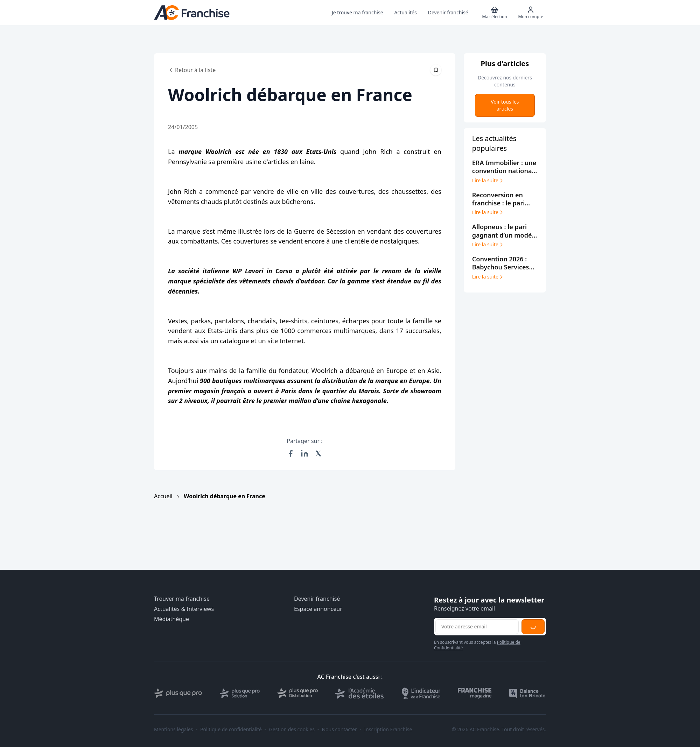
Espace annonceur (318, 609)
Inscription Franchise (388, 730)
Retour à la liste (192, 70)
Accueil (163, 496)
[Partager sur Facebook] (290, 453)
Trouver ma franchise (182, 599)
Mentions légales (174, 730)
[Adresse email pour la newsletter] (477, 627)
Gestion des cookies (292, 730)
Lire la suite (488, 181)
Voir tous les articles (505, 105)
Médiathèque (171, 619)
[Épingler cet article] (436, 70)
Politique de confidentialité (231, 730)
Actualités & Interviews (184, 609)
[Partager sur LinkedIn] (304, 453)
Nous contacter (339, 730)
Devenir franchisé (317, 599)
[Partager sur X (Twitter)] (318, 453)
